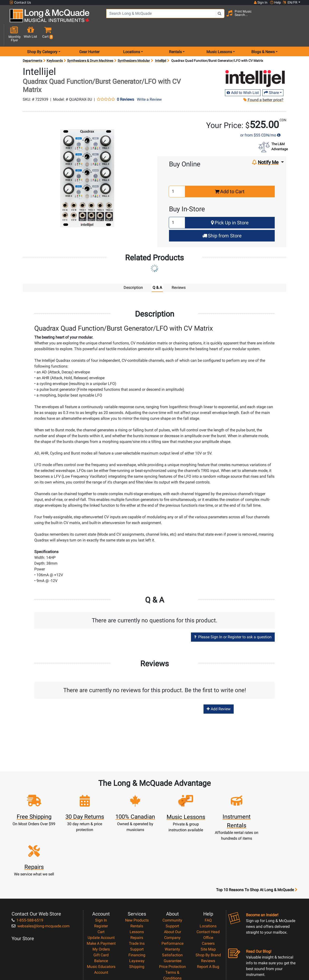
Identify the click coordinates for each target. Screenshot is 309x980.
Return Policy (172, 936)
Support (137, 896)
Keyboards (55, 43)
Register (101, 872)
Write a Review (149, 82)
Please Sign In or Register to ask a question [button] (233, 620)
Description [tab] (133, 270)
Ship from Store (222, 219)
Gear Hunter (89, 35)
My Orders (101, 896)
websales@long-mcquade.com (41, 872)
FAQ (208, 867)
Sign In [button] (260, 2)
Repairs (137, 884)
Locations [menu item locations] (132, 35)
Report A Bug (208, 913)
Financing (137, 901)
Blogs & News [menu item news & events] (263, 35)
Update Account (101, 884)
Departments (32, 43)
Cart (101, 878)
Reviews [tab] (179, 270)
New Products (137, 867)
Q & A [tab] (157, 270)
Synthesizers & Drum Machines (90, 43)
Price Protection (172, 913)
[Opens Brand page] (255, 61)
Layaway (137, 907)
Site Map (208, 896)
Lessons (137, 878)
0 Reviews (125, 82)
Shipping (137, 913)
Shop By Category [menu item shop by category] (42, 35)
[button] (298, 18)
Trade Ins (137, 890)
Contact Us (20, 3)
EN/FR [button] (290, 2)
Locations (208, 872)
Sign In (101, 867)
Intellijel (161, 43)
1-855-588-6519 (27, 867)
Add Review (219, 692)
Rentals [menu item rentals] (175, 35)
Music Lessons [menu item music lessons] (219, 35)
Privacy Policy (172, 930)
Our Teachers (172, 942)
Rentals (137, 872)
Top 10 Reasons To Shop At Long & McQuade (257, 836)
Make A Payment (101, 890)
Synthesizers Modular (134, 43)
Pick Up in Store (230, 206)
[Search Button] (218, 17)
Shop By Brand (208, 901)
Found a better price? (263, 83)
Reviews (208, 907)
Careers (208, 890)
